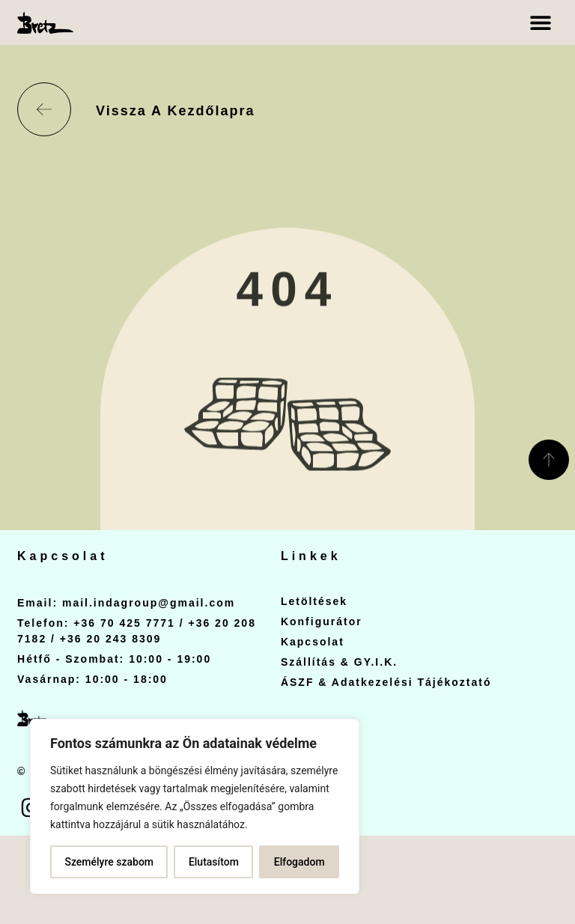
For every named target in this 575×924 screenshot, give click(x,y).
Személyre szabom (109, 862)
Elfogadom (299, 862)
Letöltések (314, 601)
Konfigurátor (322, 621)
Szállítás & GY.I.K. (339, 662)
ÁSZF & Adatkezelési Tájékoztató (386, 682)
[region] (195, 806)
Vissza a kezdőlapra (175, 111)
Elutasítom (214, 862)
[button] (541, 23)
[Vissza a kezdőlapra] (44, 109)
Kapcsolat (313, 642)
